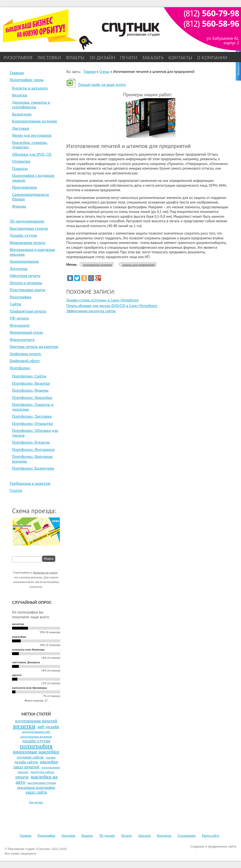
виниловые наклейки (36, 752)
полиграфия (36, 746)
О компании (212, 58)
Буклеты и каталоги (30, 88)
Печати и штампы (26, 283)
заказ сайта (36, 792)
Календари (22, 114)
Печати (129, 58)
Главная (17, 73)
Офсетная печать (25, 275)
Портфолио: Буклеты (31, 442)
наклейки (49, 762)
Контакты (180, 58)
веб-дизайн (48, 727)
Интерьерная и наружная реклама (32, 252)
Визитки (20, 95)
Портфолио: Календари (33, 468)
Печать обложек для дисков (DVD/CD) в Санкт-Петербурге (112, 306)
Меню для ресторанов (32, 135)
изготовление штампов (36, 737)
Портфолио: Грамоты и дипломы (33, 407)
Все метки (36, 802)
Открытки (21, 161)
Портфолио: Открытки (32, 423)
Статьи (16, 490)
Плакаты (20, 168)
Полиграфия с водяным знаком (33, 178)
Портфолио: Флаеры (30, 390)
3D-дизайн (102, 58)
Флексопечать (22, 339)
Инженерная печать (28, 243)
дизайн (50, 757)
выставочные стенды (42, 783)
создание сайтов (30, 757)
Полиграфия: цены (27, 80)
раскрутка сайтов (42, 772)
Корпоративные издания (34, 121)
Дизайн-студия (23, 235)
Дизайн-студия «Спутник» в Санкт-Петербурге (102, 300)
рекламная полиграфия (36, 788)
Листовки (49, 58)
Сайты (15, 304)
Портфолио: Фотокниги (33, 449)
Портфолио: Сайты (29, 376)
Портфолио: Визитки (31, 383)
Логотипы (19, 268)
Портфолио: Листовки (32, 416)
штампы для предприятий (138, 265)
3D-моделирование (27, 221)
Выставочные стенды (29, 228)
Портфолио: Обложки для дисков (35, 433)
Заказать (153, 58)
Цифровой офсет (25, 361)
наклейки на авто (37, 779)
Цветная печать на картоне (34, 346)
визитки (24, 726)
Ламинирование (24, 261)
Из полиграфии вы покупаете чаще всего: (31, 614)
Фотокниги (20, 325)
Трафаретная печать (28, 311)
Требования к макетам (30, 483)
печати (22, 777)
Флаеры (75, 58)
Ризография (18, 58)
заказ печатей (26, 767)
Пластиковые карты (27, 290)
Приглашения (24, 187)
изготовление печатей (36, 721)
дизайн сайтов (26, 762)
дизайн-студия (36, 741)
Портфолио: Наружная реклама (32, 459)
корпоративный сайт (36, 732)
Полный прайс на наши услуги (102, 85)
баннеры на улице (45, 572)
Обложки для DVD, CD (32, 154)
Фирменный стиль (26, 332)
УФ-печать (19, 318)
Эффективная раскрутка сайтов (91, 311)
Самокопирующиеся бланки (30, 197)
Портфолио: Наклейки (32, 397)
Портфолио (20, 368)
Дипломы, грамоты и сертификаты (31, 105)
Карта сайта (211, 836)
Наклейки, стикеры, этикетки (30, 145)
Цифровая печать (25, 354)
